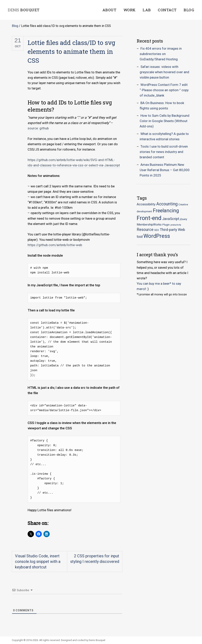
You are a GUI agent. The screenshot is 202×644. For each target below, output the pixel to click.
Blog (189, 10)
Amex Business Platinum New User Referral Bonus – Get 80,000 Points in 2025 (165, 170)
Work (130, 10)
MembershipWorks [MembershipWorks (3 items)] (149, 225)
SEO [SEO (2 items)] (157, 230)
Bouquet (24, 10)
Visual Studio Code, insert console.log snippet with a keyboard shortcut (38, 561)
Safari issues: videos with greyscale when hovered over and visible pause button (164, 72)
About (109, 10)
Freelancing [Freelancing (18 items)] (166, 211)
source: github (38, 128)
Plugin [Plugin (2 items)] (166, 225)
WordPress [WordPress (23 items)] (157, 236)
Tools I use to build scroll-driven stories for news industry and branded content (164, 152)
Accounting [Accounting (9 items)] (167, 204)
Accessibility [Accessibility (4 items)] (146, 204)
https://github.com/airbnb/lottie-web (55, 245)
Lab (147, 10)
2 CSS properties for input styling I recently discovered (95, 559)
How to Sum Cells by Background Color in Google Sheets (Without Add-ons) (165, 121)
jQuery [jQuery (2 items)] (183, 219)
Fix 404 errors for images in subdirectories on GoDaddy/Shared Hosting (161, 54)
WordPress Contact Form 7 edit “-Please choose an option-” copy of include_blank (164, 90)
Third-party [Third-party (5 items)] (168, 230)
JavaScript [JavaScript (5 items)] (171, 219)
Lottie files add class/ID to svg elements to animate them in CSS (71, 51)
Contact (167, 10)
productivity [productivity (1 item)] (176, 225)
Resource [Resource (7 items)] (145, 230)
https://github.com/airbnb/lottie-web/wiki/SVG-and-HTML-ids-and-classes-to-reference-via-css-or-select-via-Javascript (74, 163)
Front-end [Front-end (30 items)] (149, 218)
